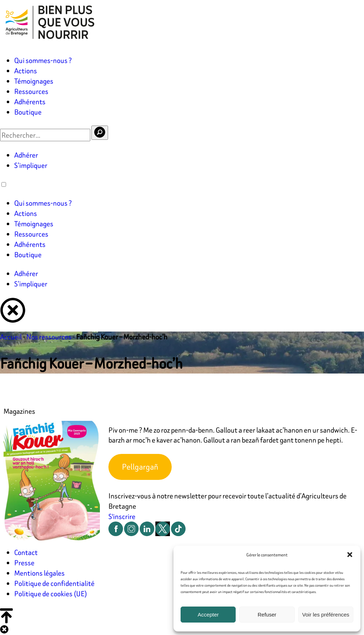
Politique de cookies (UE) (51, 594)
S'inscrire (122, 516)
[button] (350, 555)
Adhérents (30, 102)
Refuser (267, 615)
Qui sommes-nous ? (43, 60)
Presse (24, 563)
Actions (26, 71)
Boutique (28, 112)
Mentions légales (39, 573)
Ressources (31, 91)
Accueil (11, 337)
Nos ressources (49, 337)
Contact (26, 552)
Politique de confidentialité (54, 583)
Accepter (208, 615)
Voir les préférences (326, 615)
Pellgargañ (140, 467)
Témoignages (34, 81)
